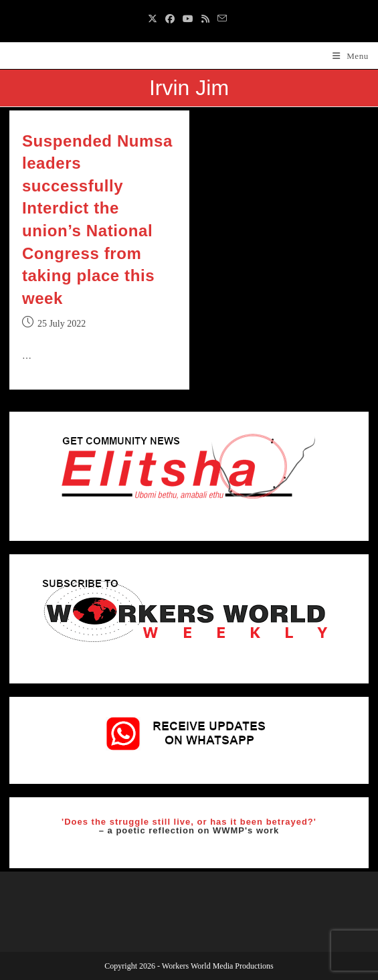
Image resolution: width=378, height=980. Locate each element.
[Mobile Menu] (351, 56)
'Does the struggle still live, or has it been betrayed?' (189, 822)
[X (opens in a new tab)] (155, 19)
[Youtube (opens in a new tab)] (188, 19)
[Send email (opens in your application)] (222, 19)
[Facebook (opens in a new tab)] (170, 19)
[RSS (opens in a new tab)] (205, 19)
